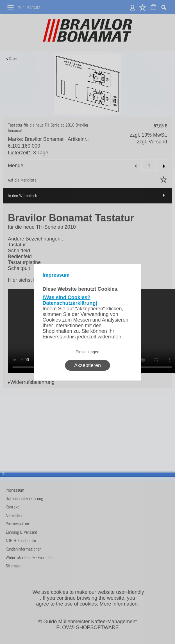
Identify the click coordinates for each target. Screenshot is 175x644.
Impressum (56, 275)
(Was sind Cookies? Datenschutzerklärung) (70, 300)
